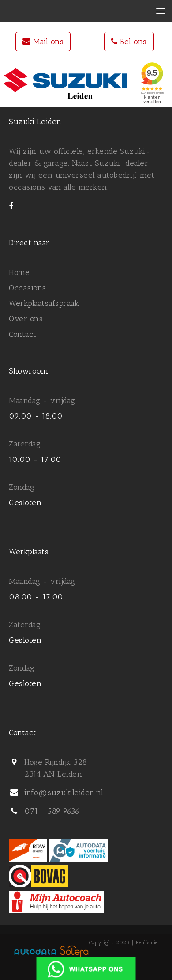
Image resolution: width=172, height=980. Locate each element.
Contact (23, 334)
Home (19, 272)
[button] (160, 11)
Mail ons (43, 42)
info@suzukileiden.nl (64, 793)
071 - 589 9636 (52, 811)
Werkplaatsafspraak (44, 303)
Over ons (26, 319)
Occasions (28, 288)
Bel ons (129, 42)
